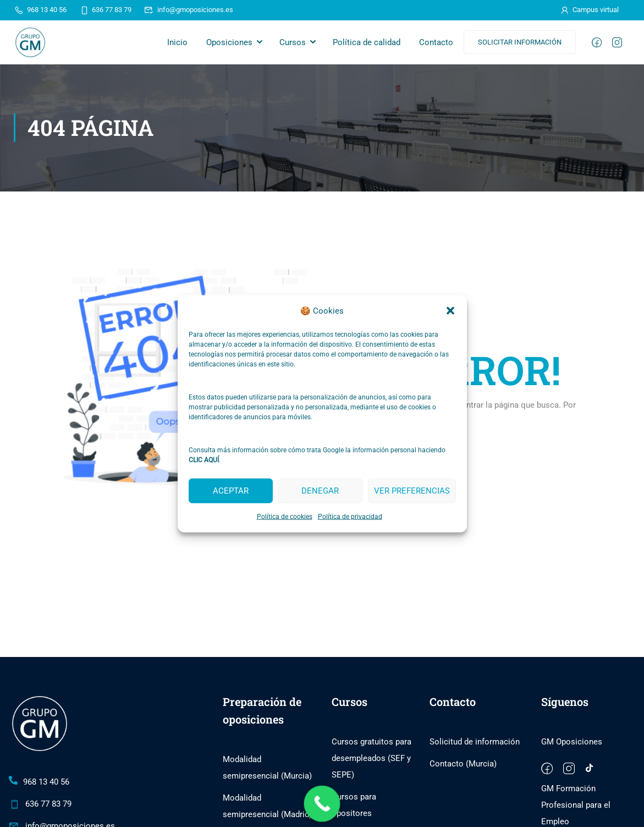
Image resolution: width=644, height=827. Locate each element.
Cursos (293, 42)
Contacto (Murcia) (463, 764)
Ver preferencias (412, 491)
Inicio (177, 42)
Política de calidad (367, 42)
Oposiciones (229, 42)
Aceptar (231, 491)
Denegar (320, 491)
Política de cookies (285, 516)
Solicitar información (520, 42)
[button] (450, 311)
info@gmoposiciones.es (189, 10)
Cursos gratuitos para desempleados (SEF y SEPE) (371, 759)
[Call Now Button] (322, 804)
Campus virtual (589, 10)
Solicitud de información (475, 742)
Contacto (436, 42)
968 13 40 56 (40, 10)
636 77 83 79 (106, 10)
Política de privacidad (350, 516)
